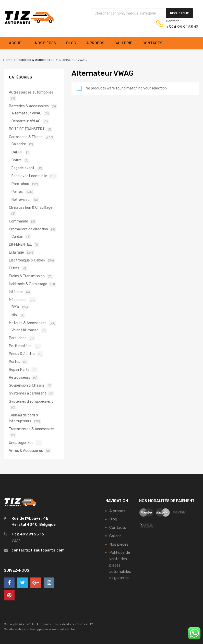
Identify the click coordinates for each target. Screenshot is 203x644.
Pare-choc (20, 184)
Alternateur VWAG (27, 113)
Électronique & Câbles (27, 260)
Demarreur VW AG (26, 121)
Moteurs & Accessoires (28, 323)
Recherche (180, 13)
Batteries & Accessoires (35, 60)
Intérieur (16, 292)
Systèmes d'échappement (31, 401)
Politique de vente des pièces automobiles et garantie (120, 565)
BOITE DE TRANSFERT (27, 129)
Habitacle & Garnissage (28, 284)
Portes (17, 192)
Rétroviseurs (20, 377)
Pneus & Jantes (22, 354)
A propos (95, 43)
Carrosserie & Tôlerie (26, 137)
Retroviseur (21, 200)
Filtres (14, 268)
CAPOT (17, 152)
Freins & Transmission (27, 276)
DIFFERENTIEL (20, 244)
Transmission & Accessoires (32, 429)
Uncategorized (21, 443)
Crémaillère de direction (28, 229)
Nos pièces (45, 43)
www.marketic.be (62, 629)
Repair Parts (19, 370)
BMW (15, 307)
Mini (15, 315)
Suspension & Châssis (27, 385)
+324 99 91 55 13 (178, 27)
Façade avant (23, 168)
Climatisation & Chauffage (31, 207)
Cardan (17, 236)
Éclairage (16, 252)
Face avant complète (29, 176)
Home (8, 60)
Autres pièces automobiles (31, 92)
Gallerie (123, 43)
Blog (71, 43)
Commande (19, 221)
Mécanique (18, 300)
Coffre (17, 160)
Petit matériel (21, 346)
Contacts (152, 43)
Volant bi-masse (25, 330)
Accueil (17, 43)
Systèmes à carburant (28, 393)
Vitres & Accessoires (26, 451)
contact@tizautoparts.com (38, 550)
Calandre (19, 144)
